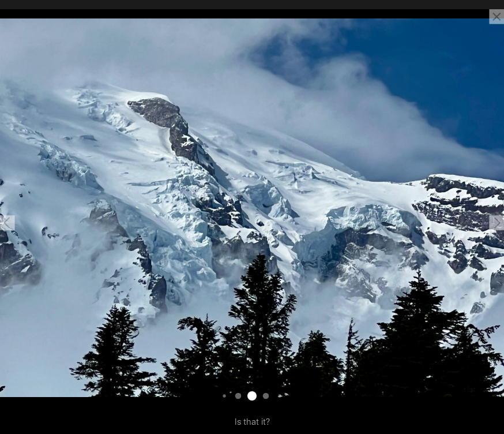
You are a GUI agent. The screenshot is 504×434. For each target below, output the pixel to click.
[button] (7, 223)
